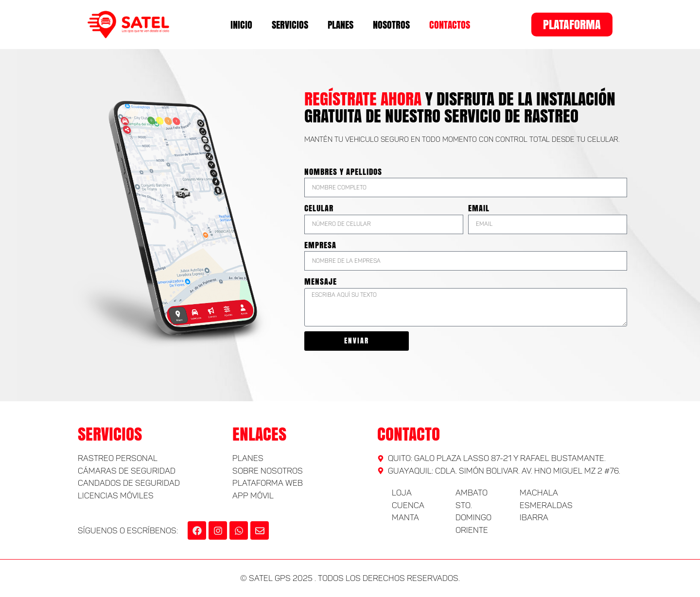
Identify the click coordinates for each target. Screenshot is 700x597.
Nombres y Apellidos (343, 172)
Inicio (241, 25)
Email (479, 208)
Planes (341, 25)
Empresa (320, 245)
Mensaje (321, 281)
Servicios (290, 25)
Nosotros (391, 25)
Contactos (450, 25)
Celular (319, 208)
